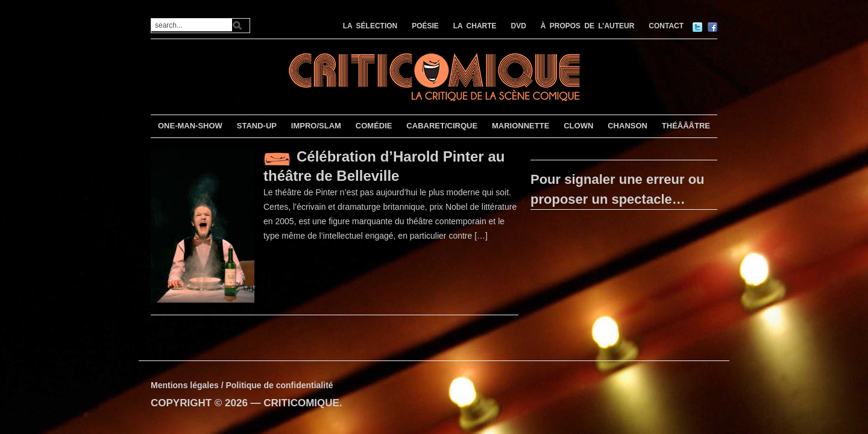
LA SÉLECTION (370, 26)
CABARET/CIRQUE (442, 126)
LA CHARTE (475, 26)
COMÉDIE (374, 126)
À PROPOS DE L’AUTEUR (588, 26)
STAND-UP (257, 126)
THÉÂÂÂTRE (686, 126)
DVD (519, 26)
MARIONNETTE (520, 126)
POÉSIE (425, 26)
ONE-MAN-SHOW (190, 126)
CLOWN (578, 126)
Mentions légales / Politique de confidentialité (242, 385)
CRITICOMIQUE (301, 403)
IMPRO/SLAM (316, 126)
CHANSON (627, 126)
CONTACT (666, 26)
